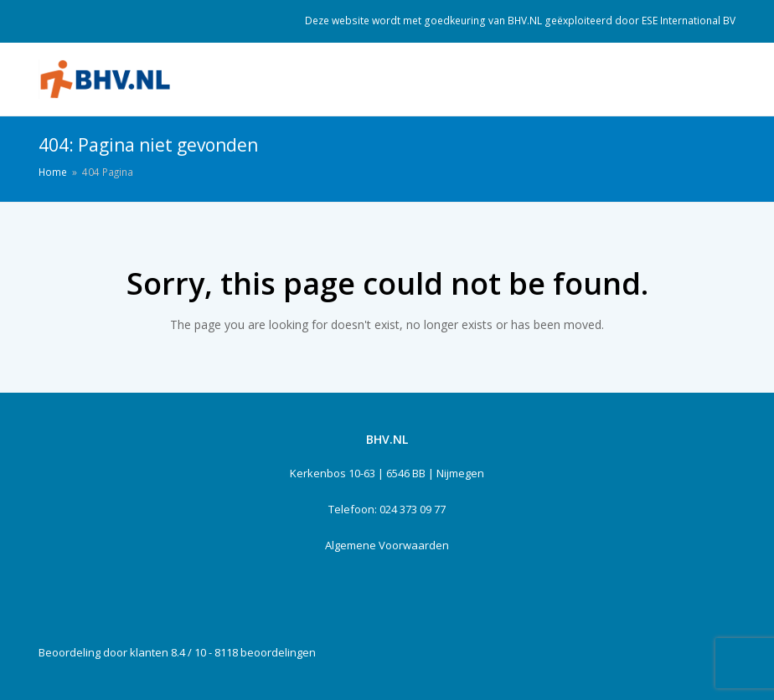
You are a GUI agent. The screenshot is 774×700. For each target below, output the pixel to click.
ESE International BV (689, 21)
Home (53, 172)
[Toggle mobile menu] (726, 80)
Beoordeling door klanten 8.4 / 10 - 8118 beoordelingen (177, 652)
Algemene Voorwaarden (387, 545)
